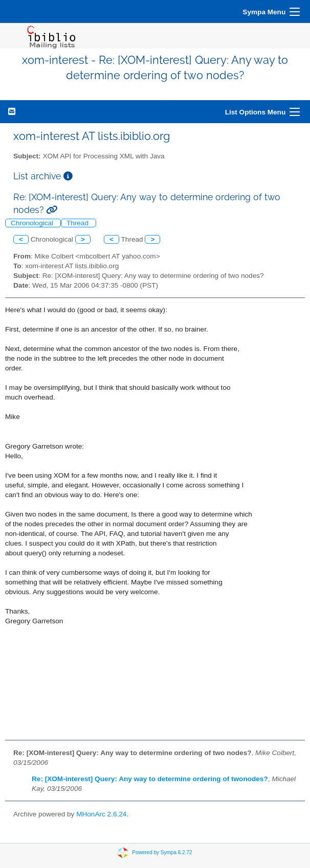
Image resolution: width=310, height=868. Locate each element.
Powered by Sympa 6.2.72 (162, 852)
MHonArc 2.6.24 (101, 814)
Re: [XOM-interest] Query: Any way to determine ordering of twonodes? (150, 779)
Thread (79, 223)
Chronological (33, 223)
